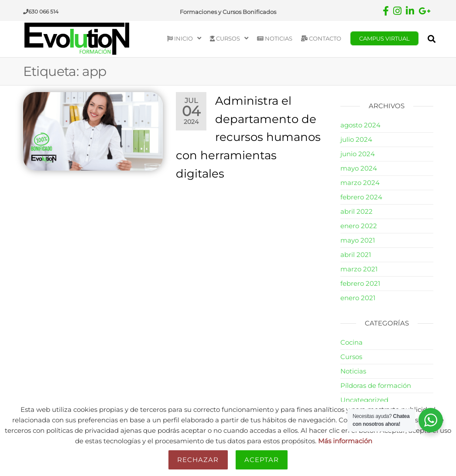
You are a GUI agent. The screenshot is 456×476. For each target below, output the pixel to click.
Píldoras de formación (376, 385)
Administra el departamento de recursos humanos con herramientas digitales (248, 137)
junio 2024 (358, 154)
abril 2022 (357, 211)
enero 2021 (358, 298)
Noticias (275, 38)
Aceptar (262, 460)
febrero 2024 (361, 197)
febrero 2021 (360, 283)
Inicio (180, 38)
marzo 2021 (359, 269)
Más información (345, 441)
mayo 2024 (359, 168)
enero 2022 (359, 226)
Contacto (321, 38)
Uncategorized (364, 400)
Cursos (225, 38)
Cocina (351, 342)
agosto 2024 (360, 125)
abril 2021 (356, 255)
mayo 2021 (358, 240)
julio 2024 (356, 139)
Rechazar (198, 460)
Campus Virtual (384, 38)
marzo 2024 (360, 183)
